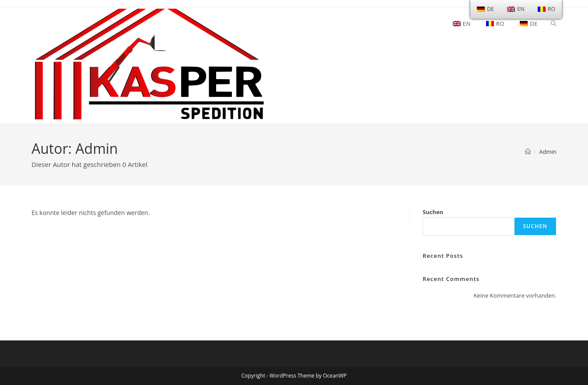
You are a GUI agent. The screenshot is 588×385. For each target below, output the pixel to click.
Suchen (433, 212)
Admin (548, 152)
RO (547, 9)
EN (516, 9)
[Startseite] (528, 152)
